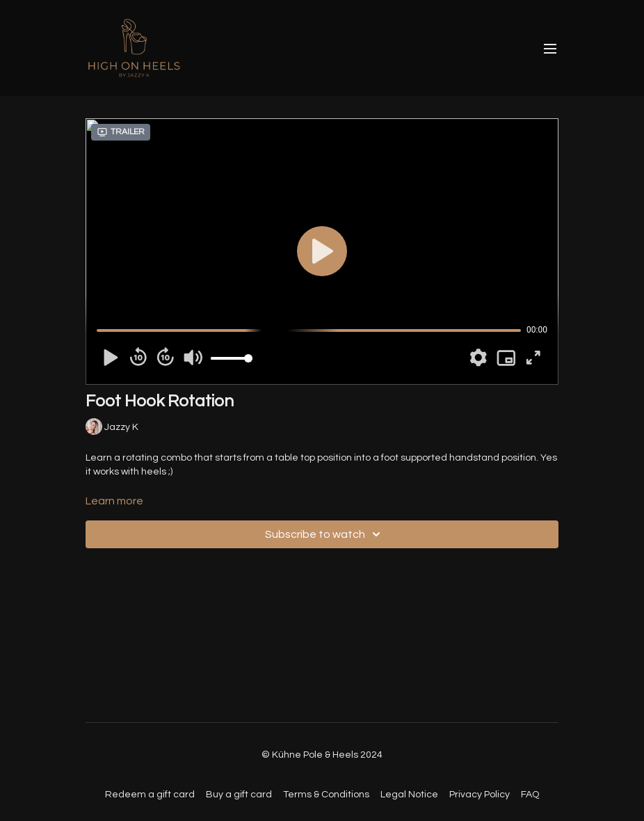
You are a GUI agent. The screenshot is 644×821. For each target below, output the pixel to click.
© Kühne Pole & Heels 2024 (322, 755)
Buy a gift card (239, 795)
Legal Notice (409, 795)
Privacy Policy (480, 795)
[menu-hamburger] (550, 48)
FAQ (530, 795)
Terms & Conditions (326, 795)
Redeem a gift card (150, 795)
